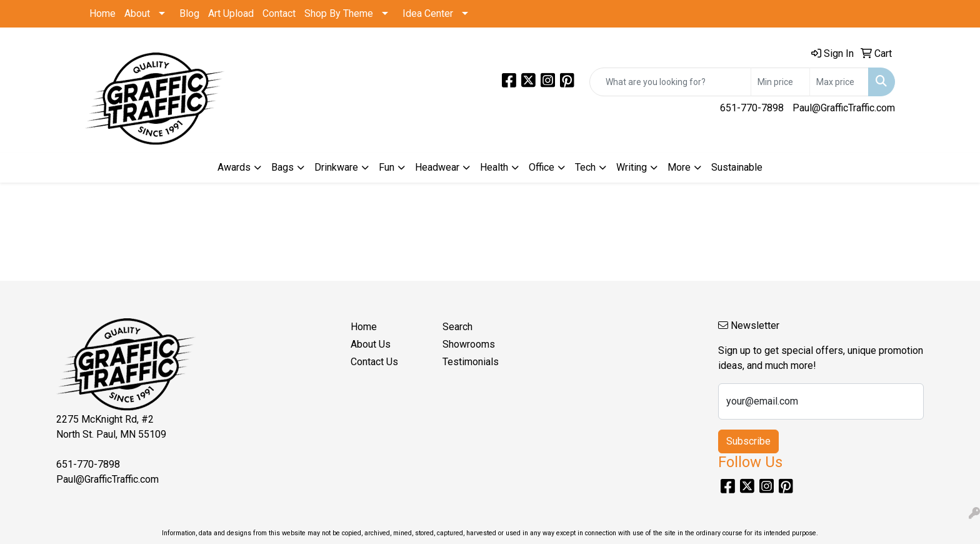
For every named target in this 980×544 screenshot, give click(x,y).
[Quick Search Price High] (839, 82)
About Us (371, 344)
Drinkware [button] (336, 167)
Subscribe (748, 441)
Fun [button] (387, 167)
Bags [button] (282, 167)
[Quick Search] (670, 82)
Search (457, 327)
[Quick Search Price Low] (780, 82)
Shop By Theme (339, 13)
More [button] (679, 167)
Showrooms (469, 344)
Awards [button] (234, 167)
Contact (279, 13)
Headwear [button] (437, 167)
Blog (189, 13)
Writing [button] (632, 167)
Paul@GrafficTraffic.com (844, 108)
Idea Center (428, 13)
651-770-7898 (752, 108)
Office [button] (542, 167)
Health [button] (494, 167)
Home (102, 13)
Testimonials (471, 362)
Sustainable (737, 167)
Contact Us (374, 362)
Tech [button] (585, 167)
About (137, 13)
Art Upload (231, 13)
